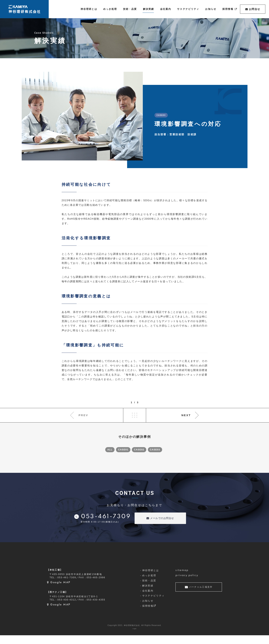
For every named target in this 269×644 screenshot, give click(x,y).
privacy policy (187, 584)
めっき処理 (149, 584)
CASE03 (160, 449)
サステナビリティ (153, 604)
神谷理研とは (151, 579)
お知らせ (148, 609)
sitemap (182, 579)
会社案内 (148, 599)
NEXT (186, 415)
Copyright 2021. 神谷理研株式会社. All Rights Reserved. (135, 634)
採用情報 (149, 615)
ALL (105, 449)
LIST (135, 415)
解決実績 (148, 594)
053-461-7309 (106, 516)
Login (134, 637)
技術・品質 (149, 589)
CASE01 (122, 449)
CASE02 (141, 449)
